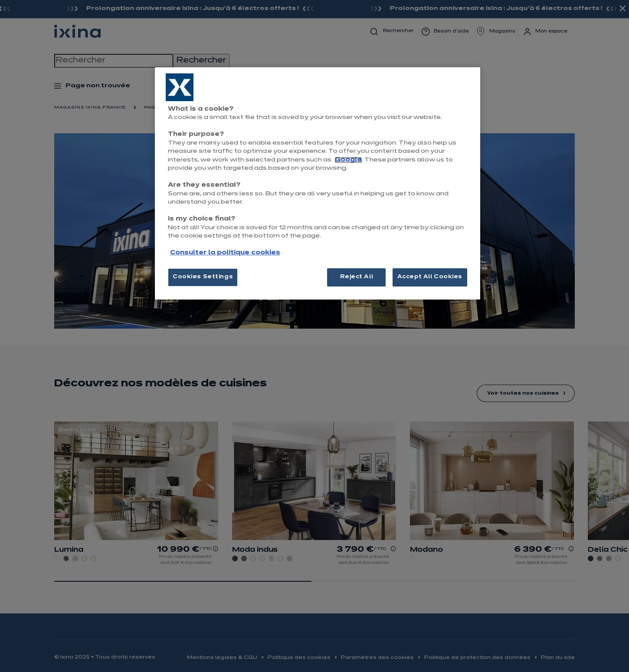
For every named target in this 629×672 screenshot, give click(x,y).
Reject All (357, 277)
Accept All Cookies (430, 277)
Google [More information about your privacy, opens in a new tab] (348, 160)
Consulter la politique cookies (225, 253)
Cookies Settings (203, 277)
